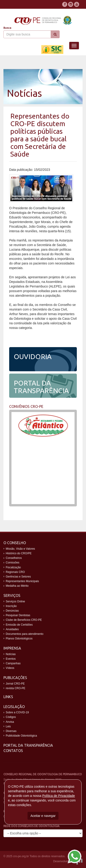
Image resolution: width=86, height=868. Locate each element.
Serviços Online (15, 601)
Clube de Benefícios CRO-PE (24, 620)
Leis (8, 726)
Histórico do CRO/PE (19, 553)
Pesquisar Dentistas (18, 615)
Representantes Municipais (22, 581)
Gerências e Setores (18, 577)
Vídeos (10, 668)
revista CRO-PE (15, 688)
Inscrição (11, 606)
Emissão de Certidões (19, 625)
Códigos (11, 717)
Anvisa (10, 722)
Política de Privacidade (58, 796)
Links (8, 697)
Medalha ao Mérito (17, 586)
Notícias (11, 654)
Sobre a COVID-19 (17, 712)
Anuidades (12, 629)
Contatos (13, 751)
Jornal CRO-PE (15, 684)
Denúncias (12, 611)
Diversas (11, 731)
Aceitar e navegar (43, 816)
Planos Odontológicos (19, 639)
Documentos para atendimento (25, 634)
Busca (7, 28)
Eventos (11, 659)
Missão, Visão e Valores (20, 549)
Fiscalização (13, 567)
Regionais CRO (15, 572)
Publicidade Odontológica (21, 736)
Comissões (12, 563)
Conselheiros (14, 558)
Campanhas (13, 663)
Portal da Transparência (28, 745)
